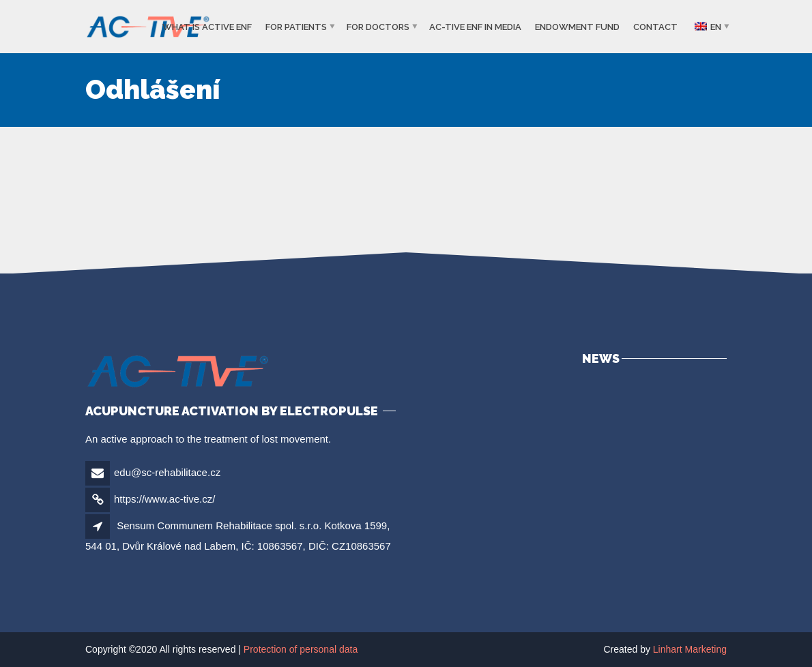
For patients (296, 27)
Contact (655, 27)
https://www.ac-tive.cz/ (164, 499)
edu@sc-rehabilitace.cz (167, 472)
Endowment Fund (577, 27)
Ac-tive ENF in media (475, 27)
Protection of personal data (301, 649)
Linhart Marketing (690, 649)
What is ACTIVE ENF (207, 27)
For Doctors (378, 27)
